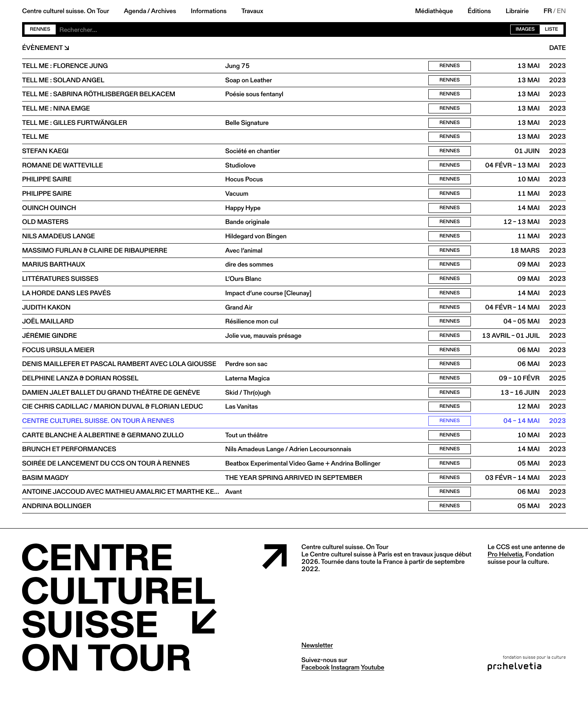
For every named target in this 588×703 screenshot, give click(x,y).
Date (557, 48)
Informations (209, 11)
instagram (345, 684)
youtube (372, 684)
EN (561, 11)
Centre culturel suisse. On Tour (66, 11)
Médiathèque (434, 11)
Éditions (479, 11)
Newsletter (317, 662)
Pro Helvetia (505, 571)
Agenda (135, 11)
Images (525, 29)
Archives (164, 11)
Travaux (252, 11)
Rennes (40, 29)
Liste (552, 29)
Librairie (517, 11)
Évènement (42, 48)
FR (548, 11)
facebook (315, 684)
